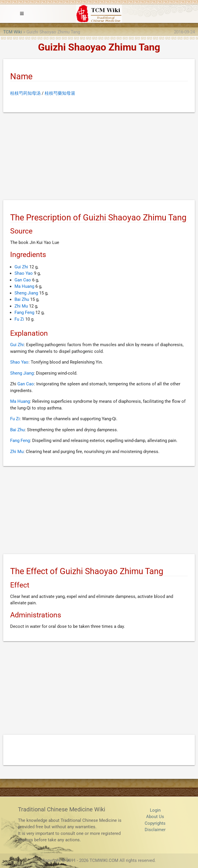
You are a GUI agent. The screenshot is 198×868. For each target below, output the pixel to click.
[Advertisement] (99, 157)
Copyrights (155, 823)
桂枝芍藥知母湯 (60, 93)
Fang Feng (24, 312)
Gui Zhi (21, 267)
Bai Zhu (22, 299)
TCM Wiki (13, 32)
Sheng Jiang (26, 293)
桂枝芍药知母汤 (25, 93)
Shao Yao (24, 273)
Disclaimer (155, 830)
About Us (155, 817)
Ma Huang (24, 286)
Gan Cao (23, 280)
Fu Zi (19, 319)
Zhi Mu (21, 306)
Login (155, 810)
